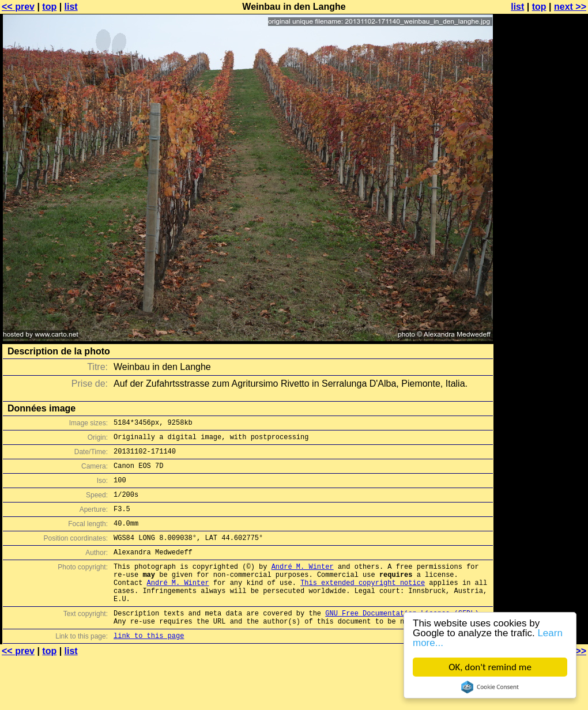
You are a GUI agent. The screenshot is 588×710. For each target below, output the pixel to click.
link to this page (149, 666)
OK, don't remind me (490, 667)
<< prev (18, 7)
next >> (570, 7)
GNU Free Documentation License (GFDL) (402, 641)
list (71, 7)
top (49, 7)
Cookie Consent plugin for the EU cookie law (490, 687)
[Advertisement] (541, 148)
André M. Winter (303, 585)
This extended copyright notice (363, 605)
